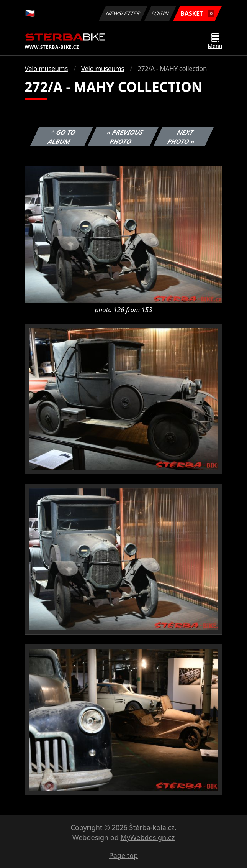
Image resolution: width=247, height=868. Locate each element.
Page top (123, 855)
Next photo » (181, 137)
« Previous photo (125, 137)
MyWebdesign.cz (147, 837)
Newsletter (123, 13)
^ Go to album (62, 137)
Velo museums (46, 68)
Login (160, 13)
